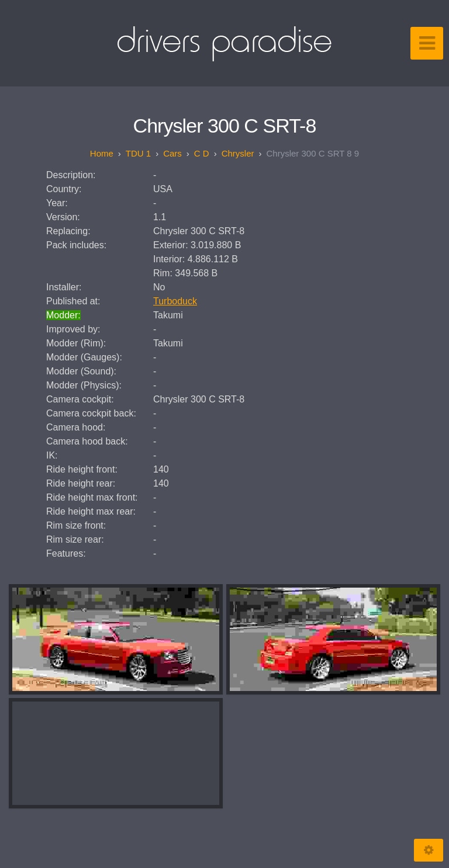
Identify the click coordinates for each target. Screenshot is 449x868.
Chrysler (238, 153)
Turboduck (175, 301)
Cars (172, 153)
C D (202, 153)
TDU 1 (138, 153)
